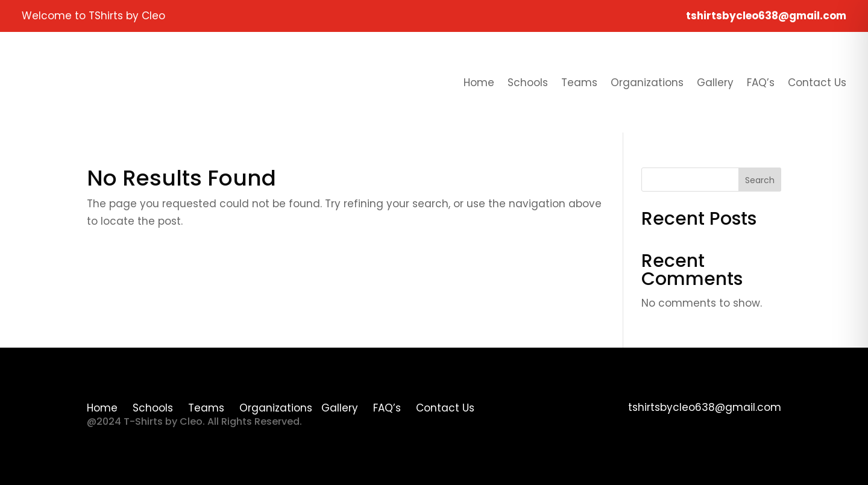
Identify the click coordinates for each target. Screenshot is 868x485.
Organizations (647, 83)
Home (479, 83)
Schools (528, 83)
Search (760, 180)
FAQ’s (761, 83)
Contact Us (817, 83)
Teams (579, 83)
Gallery (715, 83)
